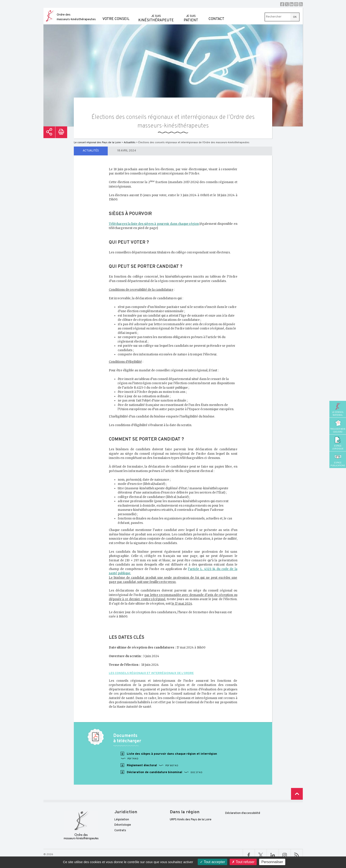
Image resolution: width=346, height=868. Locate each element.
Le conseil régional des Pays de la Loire (97, 143)
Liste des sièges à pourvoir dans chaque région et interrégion (168, 756)
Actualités (91, 151)
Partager (49, 132)
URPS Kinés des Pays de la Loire (191, 820)
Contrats (120, 831)
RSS (301, 4)
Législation (122, 820)
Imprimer (61, 132)
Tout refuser (243, 862)
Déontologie (123, 825)
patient (191, 15)
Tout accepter (212, 862)
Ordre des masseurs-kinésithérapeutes (76, 17)
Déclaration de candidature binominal (161, 772)
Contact (216, 15)
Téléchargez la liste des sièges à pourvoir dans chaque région (154, 224)
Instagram (296, 4)
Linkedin (291, 4)
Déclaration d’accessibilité (243, 813)
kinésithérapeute (156, 15)
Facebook (282, 4)
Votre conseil (116, 15)
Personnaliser (272, 862)
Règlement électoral (149, 765)
